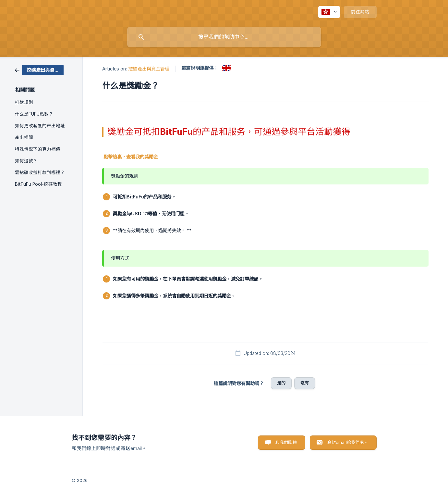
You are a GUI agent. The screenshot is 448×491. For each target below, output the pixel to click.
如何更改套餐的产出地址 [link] (40, 126)
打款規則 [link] (24, 102)
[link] (39, 70)
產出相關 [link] (24, 137)
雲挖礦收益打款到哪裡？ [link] (40, 172)
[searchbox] (224, 37)
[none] (329, 12)
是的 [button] (281, 383)
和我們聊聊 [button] (286, 442)
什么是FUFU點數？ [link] (34, 114)
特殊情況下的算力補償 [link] (38, 149)
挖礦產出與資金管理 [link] (149, 69)
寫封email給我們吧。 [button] (348, 442)
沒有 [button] (305, 383)
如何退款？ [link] (26, 161)
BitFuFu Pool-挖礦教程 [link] (38, 184)
